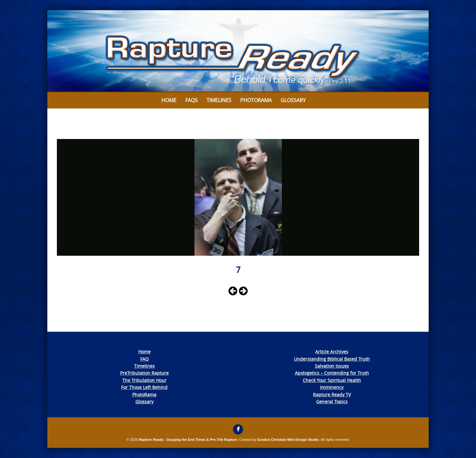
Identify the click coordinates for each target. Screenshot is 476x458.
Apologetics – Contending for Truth (332, 373)
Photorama (256, 100)
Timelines (219, 100)
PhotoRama (144, 395)
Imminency (332, 387)
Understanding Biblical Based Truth (332, 359)
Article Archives (332, 352)
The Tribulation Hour (144, 380)
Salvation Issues (332, 366)
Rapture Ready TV (332, 395)
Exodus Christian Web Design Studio (288, 440)
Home (169, 100)
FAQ (144, 359)
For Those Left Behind (144, 387)
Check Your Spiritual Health (332, 380)
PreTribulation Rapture (144, 373)
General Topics (332, 402)
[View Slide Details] (238, 51)
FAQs (191, 100)
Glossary (293, 100)
